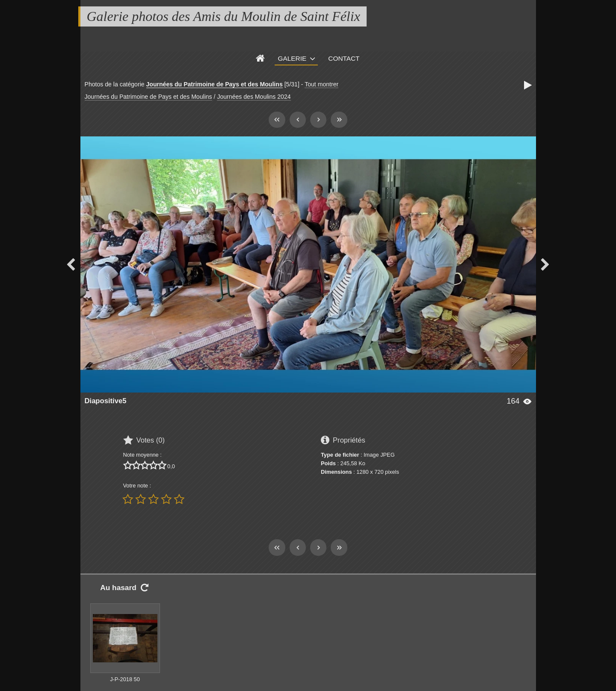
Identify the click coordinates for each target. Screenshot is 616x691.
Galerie (292, 58)
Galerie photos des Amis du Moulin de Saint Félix (224, 16)
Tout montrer (321, 84)
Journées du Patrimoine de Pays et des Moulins (215, 84)
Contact (344, 58)
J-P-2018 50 (125, 679)
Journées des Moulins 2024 (254, 97)
